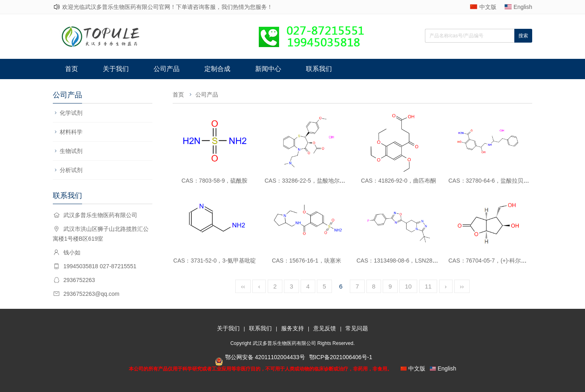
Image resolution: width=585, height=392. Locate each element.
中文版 (488, 7)
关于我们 (116, 69)
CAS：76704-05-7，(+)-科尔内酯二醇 (496, 261)
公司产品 (167, 69)
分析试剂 (71, 170)
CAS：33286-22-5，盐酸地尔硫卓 (308, 181)
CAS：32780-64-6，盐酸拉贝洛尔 (492, 181)
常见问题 (357, 328)
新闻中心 (268, 69)
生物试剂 (71, 151)
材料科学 (71, 132)
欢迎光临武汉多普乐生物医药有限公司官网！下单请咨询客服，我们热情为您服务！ (167, 7)
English (523, 7)
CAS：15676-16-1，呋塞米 (306, 261)
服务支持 (292, 328)
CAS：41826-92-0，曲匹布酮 (398, 181)
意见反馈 (325, 328)
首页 (71, 69)
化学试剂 (71, 113)
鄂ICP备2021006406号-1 (341, 357)
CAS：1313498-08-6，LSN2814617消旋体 (411, 261)
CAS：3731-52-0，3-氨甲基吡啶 (215, 261)
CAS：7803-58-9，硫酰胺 (215, 181)
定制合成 (217, 69)
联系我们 (319, 69)
